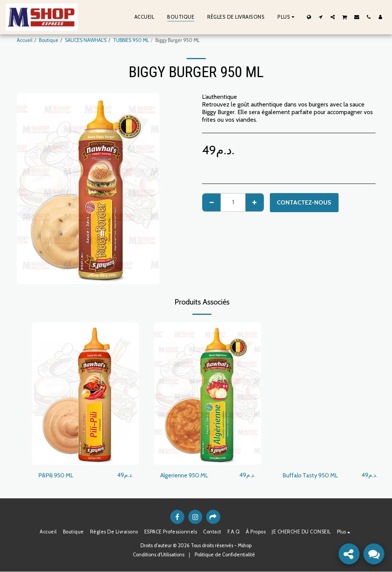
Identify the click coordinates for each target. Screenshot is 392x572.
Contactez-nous (304, 202)
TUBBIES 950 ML (131, 40)
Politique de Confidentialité (225, 555)
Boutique (49, 40)
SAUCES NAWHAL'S (86, 40)
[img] (85, 394)
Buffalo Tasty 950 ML (311, 475)
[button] (321, 17)
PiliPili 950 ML (57, 475)
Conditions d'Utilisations (159, 555)
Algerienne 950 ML (186, 475)
